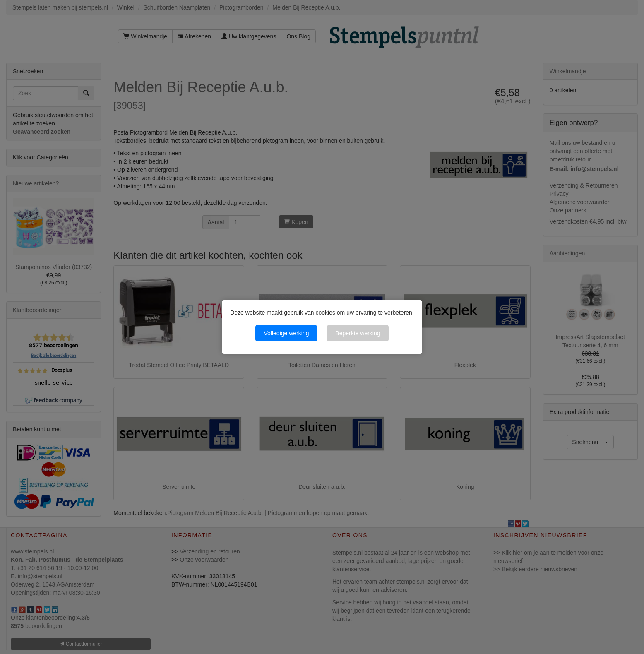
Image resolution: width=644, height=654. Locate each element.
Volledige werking (286, 333)
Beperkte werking (358, 333)
